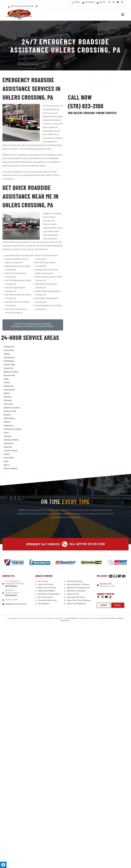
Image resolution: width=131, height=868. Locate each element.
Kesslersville (9, 375)
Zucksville (8, 368)
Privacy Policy (111, 618)
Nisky (6, 379)
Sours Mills (9, 458)
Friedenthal (9, 361)
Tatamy (7, 354)
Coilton (7, 382)
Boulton (7, 415)
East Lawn (8, 404)
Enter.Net (74, 618)
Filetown (8, 436)
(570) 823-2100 (85, 106)
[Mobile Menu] (123, 14)
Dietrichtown (9, 418)
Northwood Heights (13, 429)
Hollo (6, 433)
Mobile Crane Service (98, 131)
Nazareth (8, 447)
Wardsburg (9, 425)
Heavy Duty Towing (98, 125)
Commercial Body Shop (98, 155)
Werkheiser (9, 386)
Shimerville (9, 347)
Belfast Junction (11, 372)
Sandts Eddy (9, 364)
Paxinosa (8, 397)
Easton (7, 454)
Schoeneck (9, 443)
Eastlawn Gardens (12, 408)
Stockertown (9, 357)
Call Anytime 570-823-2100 (87, 544)
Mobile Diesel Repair (98, 137)
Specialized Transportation (98, 143)
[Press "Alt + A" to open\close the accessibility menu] (3, 865)
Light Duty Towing (98, 119)
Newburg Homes (11, 440)
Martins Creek (10, 411)
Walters (7, 422)
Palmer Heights (11, 468)
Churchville (9, 350)
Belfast (7, 393)
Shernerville (9, 390)
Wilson (7, 465)
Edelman (8, 400)
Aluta (6, 461)
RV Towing (98, 149)
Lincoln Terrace (11, 450)
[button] (103, 605)
